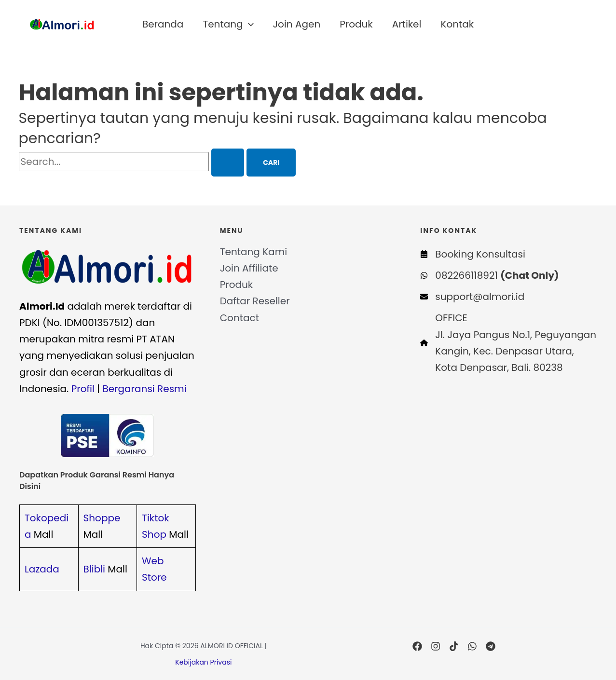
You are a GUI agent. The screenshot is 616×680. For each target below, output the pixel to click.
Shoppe (102, 518)
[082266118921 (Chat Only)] (489, 275)
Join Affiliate (249, 268)
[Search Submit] (228, 163)
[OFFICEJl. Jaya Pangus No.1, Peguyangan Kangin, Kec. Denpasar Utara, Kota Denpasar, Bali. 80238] (508, 343)
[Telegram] (491, 646)
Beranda (163, 24)
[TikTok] (454, 646)
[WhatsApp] (472, 646)
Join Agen (297, 24)
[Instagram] (436, 646)
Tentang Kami (254, 252)
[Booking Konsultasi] (473, 254)
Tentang (228, 24)
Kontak (457, 24)
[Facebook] (417, 646)
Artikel (407, 24)
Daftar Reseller (255, 301)
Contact (240, 318)
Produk (356, 24)
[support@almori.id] (472, 297)
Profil (83, 389)
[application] (248, 24)
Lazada (42, 569)
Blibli (94, 569)
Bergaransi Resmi (144, 389)
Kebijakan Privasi (203, 662)
